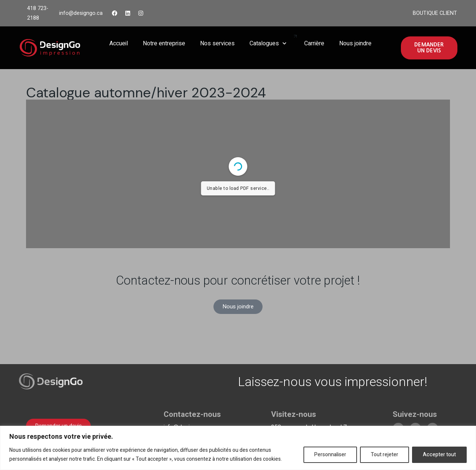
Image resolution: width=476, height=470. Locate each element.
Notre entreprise (164, 43)
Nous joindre (355, 43)
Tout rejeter (385, 455)
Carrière (314, 43)
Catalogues (268, 43)
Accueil (119, 43)
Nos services (217, 43)
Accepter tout (439, 455)
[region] (238, 448)
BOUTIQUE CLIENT (435, 13)
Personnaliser (330, 455)
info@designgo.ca (81, 13)
